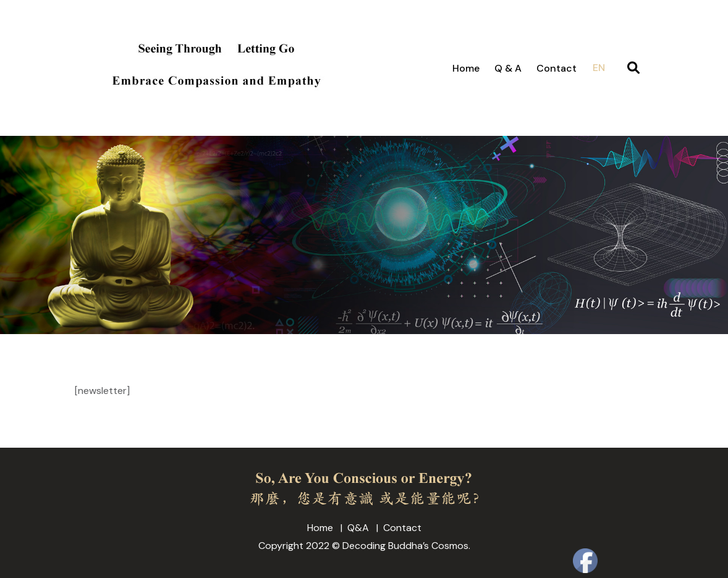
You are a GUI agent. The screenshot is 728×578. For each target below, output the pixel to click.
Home (466, 68)
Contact (557, 68)
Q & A (508, 68)
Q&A (358, 528)
